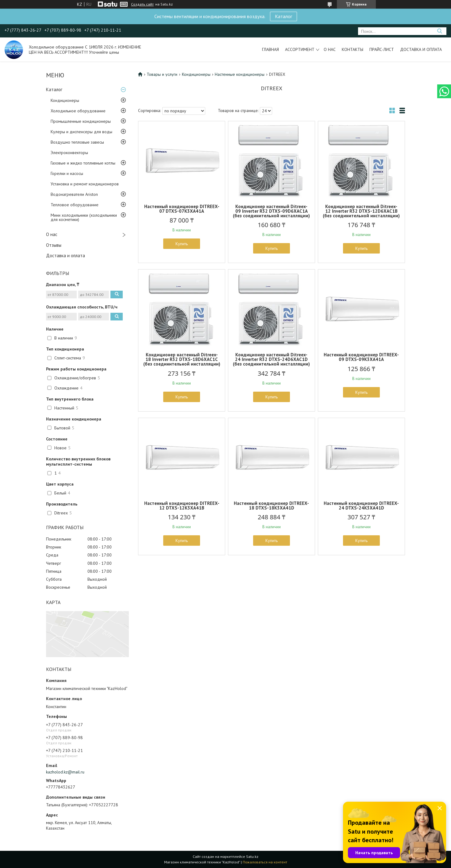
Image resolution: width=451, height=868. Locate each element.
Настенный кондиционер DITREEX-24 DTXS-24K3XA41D (361, 506)
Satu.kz (252, 856)
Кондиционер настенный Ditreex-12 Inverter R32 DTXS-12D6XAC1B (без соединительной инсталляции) (361, 211)
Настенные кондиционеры (240, 74)
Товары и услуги (162, 74)
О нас (330, 49)
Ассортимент (300, 49)
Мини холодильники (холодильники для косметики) (84, 217)
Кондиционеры (65, 100)
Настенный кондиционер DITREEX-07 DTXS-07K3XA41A (182, 209)
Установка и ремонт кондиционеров (85, 184)
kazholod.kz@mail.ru (65, 772)
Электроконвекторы (69, 153)
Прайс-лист (382, 49)
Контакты (353, 49)
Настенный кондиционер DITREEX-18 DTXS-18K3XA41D (271, 506)
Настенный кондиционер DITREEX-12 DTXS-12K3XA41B (182, 506)
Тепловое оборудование (75, 205)
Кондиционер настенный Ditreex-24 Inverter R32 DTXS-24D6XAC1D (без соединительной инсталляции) (271, 359)
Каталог (283, 16)
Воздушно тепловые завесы (77, 142)
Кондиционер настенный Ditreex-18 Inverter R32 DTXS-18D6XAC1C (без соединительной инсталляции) (182, 359)
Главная (270, 49)
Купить (182, 244)
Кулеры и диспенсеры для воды (81, 132)
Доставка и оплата (421, 49)
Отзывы (54, 245)
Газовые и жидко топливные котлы (83, 163)
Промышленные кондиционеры (81, 121)
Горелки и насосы (67, 173)
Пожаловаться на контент (265, 862)
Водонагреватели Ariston (74, 194)
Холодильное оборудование (78, 111)
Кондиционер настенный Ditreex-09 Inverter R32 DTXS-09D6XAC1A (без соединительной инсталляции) (271, 211)
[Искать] (439, 31)
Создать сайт (142, 4)
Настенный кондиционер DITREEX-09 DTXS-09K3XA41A (361, 357)
